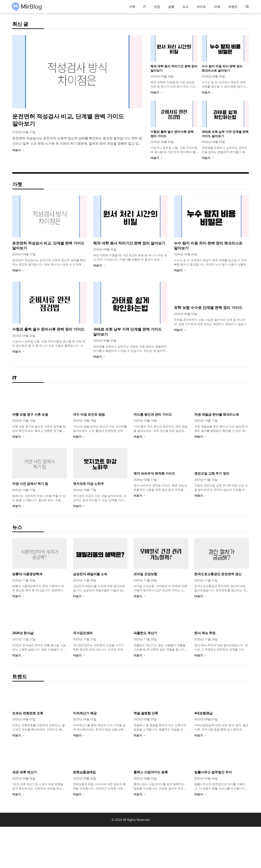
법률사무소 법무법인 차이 (213, 772)
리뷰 (217, 7)
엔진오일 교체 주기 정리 (212, 473)
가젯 (132, 7)
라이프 (201, 7)
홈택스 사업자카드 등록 (151, 772)
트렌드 (233, 7)
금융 (171, 7)
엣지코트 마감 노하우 (88, 484)
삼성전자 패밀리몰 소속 (90, 574)
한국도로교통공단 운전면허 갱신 (218, 574)
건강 (157, 7)
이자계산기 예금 (85, 713)
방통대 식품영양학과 (27, 574)
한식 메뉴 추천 (205, 633)
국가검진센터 (83, 633)
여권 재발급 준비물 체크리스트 (217, 414)
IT (145, 7)
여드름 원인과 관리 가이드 (153, 414)
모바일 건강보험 (145, 574)
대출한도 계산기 (145, 633)
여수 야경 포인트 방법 (89, 414)
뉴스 (186, 7)
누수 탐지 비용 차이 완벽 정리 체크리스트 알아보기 (222, 68)
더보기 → (18, 150)
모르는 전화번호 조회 (28, 713)
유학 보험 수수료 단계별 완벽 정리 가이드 (208, 307)
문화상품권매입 (84, 772)
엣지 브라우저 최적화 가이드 (154, 473)
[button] (247, 7)
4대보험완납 (203, 713)
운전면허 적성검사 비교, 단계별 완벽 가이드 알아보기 (68, 120)
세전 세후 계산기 (24, 772)
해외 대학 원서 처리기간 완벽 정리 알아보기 (129, 243)
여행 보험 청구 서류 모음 (30, 414)
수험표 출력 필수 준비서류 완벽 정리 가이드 (48, 329)
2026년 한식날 (23, 633)
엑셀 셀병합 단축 (146, 713)
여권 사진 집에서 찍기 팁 (30, 484)
